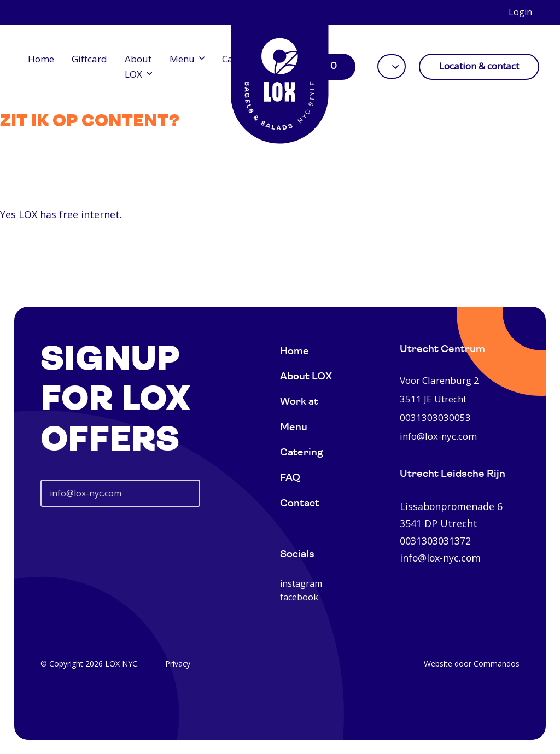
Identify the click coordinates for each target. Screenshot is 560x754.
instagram (301, 583)
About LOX (138, 66)
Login (520, 12)
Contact (300, 504)
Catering (302, 453)
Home (41, 59)
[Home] (280, 77)
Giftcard (89, 59)
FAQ (290, 478)
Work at (299, 402)
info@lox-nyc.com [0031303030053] (438, 436)
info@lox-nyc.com (440, 558)
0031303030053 (435, 417)
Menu (182, 59)
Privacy (178, 664)
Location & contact (479, 66)
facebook (299, 597)
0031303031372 (435, 541)
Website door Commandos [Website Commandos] (472, 664)
